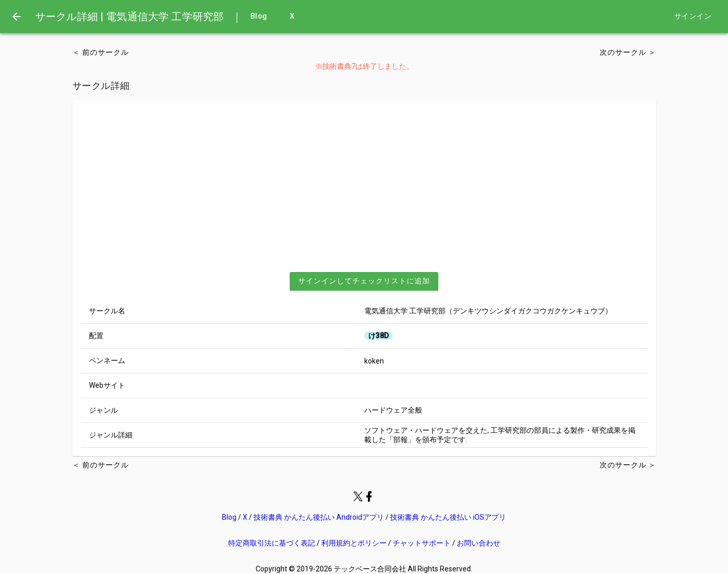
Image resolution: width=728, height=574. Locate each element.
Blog (259, 16)
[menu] (17, 17)
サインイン (693, 16)
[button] (364, 281)
